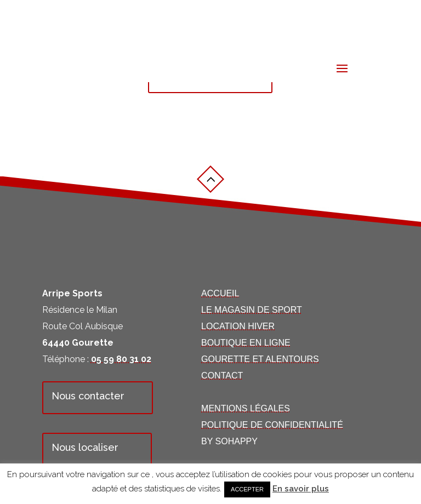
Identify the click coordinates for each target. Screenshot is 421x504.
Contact (222, 376)
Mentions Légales (246, 408)
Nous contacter (88, 396)
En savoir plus (301, 489)
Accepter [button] (247, 489)
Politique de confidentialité (272, 425)
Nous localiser (85, 447)
